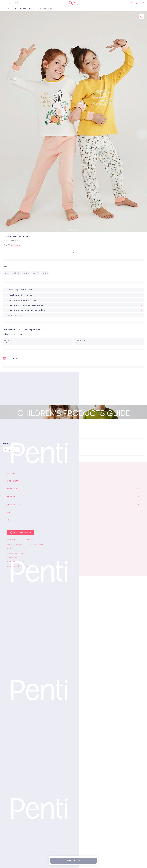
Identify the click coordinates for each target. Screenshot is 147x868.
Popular (11, 473)
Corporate (12, 489)
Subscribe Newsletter (22, 532)
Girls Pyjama (25, 8)
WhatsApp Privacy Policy (18, 566)
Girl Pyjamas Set (11, 450)
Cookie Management (16, 562)
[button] (69, 229)
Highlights (13, 481)
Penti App (12, 512)
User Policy (12, 558)
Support (11, 497)
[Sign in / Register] (136, 3)
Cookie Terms (13, 549)
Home (7, 8)
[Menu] (5, 3)
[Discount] (17, 3)
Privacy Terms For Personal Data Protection (25, 545)
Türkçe (11, 520)
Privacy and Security (16, 553)
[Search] (11, 3)
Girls (15, 8)
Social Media (13, 504)
